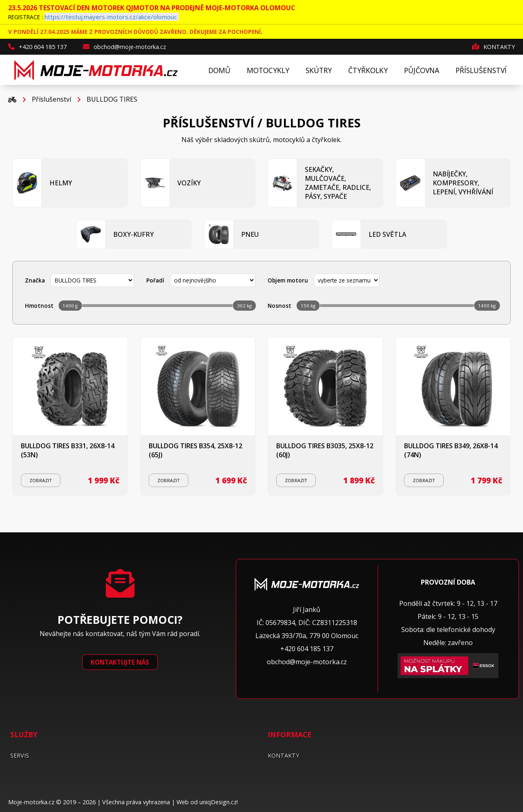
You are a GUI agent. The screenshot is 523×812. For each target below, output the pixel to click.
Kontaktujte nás (120, 662)
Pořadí (155, 280)
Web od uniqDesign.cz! (207, 802)
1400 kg (487, 306)
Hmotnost (39, 306)
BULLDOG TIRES (112, 99)
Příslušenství (51, 99)
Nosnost (279, 306)
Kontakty (493, 47)
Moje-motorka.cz (31, 802)
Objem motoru (288, 280)
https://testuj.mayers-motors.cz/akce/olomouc (111, 17)
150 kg (308, 306)
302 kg (244, 306)
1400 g (70, 306)
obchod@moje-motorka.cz (124, 47)
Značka (35, 280)
